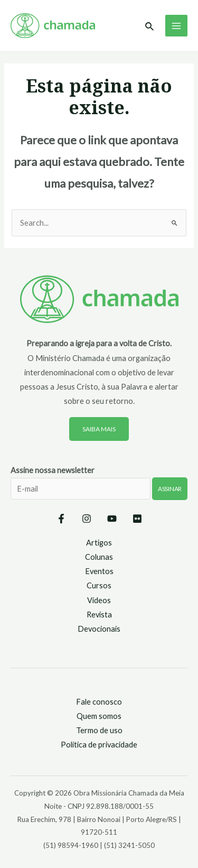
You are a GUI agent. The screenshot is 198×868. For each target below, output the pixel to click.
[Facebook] (61, 519)
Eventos (99, 571)
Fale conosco (99, 702)
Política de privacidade (99, 745)
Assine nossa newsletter (99, 490)
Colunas (99, 557)
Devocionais (99, 629)
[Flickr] (137, 519)
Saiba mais (99, 429)
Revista (99, 615)
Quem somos (99, 716)
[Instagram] (87, 519)
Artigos (99, 543)
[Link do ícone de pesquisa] (150, 27)
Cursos (99, 585)
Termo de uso (99, 730)
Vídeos (99, 600)
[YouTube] (112, 519)
